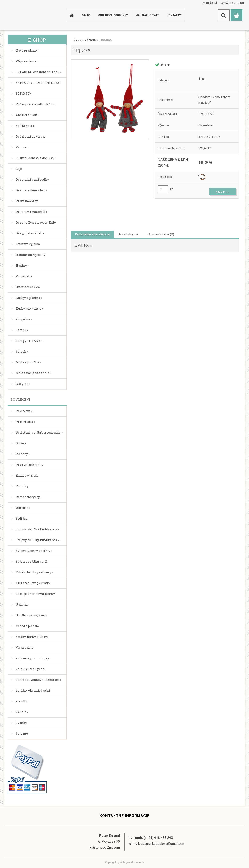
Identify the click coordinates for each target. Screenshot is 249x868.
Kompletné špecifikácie (92, 234)
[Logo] (21, 15)
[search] (224, 15)
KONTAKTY (174, 15)
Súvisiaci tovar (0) (161, 234)
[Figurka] (110, 99)
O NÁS (86, 15)
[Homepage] (74, 15)
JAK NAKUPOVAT (147, 15)
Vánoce (91, 40)
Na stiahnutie (129, 234)
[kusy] (163, 189)
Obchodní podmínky (113, 15)
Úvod (78, 40)
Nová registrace (233, 3)
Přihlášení (210, 3)
